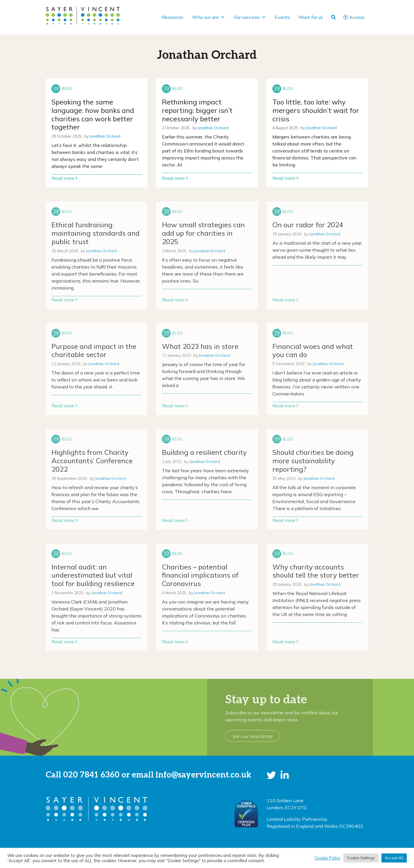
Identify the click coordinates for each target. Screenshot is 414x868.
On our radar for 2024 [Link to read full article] (308, 225)
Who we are (209, 17)
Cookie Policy (328, 858)
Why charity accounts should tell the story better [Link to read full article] (316, 571)
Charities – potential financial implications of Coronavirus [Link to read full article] (200, 575)
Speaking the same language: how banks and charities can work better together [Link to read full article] (93, 114)
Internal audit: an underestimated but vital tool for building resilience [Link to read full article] (93, 575)
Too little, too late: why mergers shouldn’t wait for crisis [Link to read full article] (316, 110)
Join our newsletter (253, 736)
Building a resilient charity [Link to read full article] (204, 452)
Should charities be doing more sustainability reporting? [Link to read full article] (313, 461)
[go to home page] (83, 15)
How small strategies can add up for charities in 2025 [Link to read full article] (203, 233)
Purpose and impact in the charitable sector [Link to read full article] (94, 350)
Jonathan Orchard (105, 136)
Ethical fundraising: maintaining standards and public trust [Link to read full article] (96, 233)
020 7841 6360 (91, 775)
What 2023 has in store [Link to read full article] (200, 346)
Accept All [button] (394, 858)
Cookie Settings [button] (361, 858)
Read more (64, 178)
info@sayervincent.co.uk (203, 775)
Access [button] (354, 17)
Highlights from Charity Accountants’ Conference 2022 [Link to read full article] (92, 461)
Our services (250, 17)
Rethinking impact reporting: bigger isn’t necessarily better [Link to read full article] (197, 110)
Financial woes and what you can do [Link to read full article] (313, 350)
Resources (173, 17)
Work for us (311, 17)
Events (282, 17)
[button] (271, 775)
